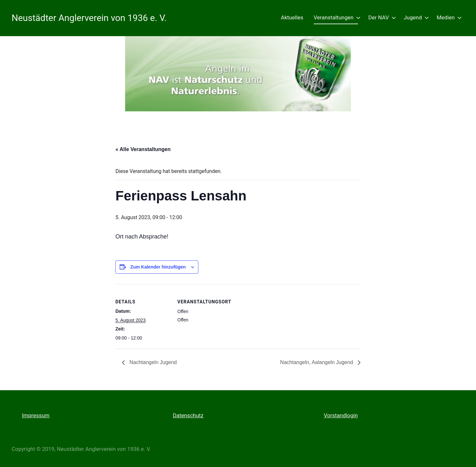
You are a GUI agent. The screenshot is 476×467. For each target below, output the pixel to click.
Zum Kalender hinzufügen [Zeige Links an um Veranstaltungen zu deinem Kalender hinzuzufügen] (158, 267)
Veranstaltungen (336, 17)
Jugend (415, 17)
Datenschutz (188, 415)
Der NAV (381, 17)
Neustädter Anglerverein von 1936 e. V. (89, 18)
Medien (448, 17)
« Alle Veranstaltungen (143, 149)
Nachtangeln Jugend (152, 362)
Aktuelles (292, 17)
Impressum (36, 415)
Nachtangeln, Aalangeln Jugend (317, 362)
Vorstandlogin (341, 415)
